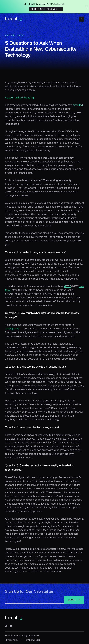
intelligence (13, 329)
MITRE (67, 286)
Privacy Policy (11, 640)
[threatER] (14, 618)
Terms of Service (32, 640)
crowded (78, 105)
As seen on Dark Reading (19, 98)
